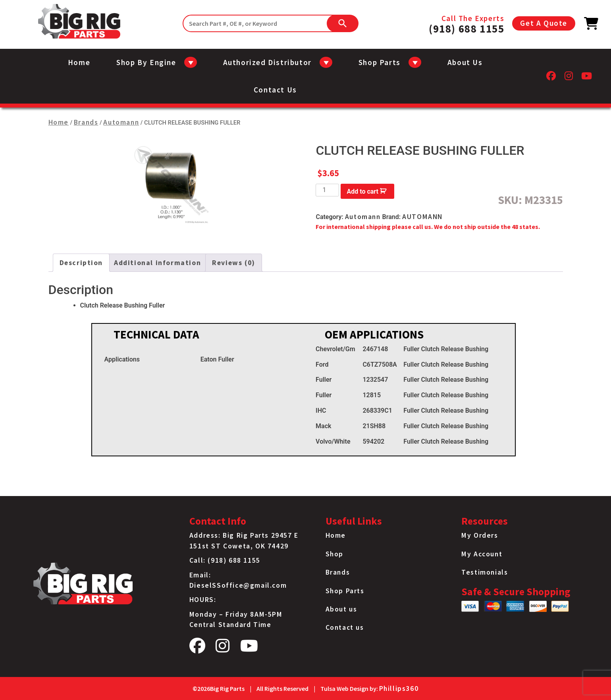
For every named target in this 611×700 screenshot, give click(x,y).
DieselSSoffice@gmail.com (238, 585)
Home (79, 62)
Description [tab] (81, 263)
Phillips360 (399, 688)
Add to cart (363, 191)
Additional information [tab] (157, 263)
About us (465, 62)
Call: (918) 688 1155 (225, 560)
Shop (334, 554)
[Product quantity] (327, 190)
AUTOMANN (422, 217)
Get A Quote (544, 23)
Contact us (275, 90)
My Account (482, 554)
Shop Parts (345, 591)
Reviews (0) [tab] (234, 263)
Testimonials (485, 572)
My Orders (480, 535)
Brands (86, 122)
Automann (121, 122)
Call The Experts (466, 23)
